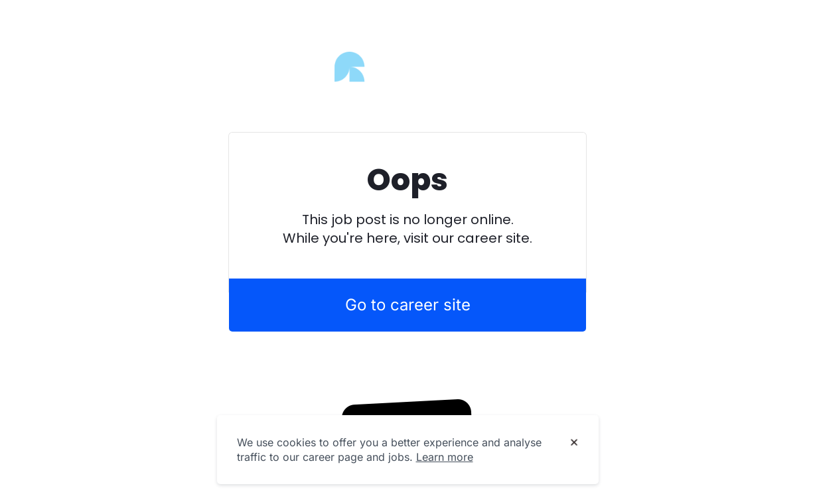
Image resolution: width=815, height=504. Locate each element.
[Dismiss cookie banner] (574, 443)
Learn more (445, 457)
